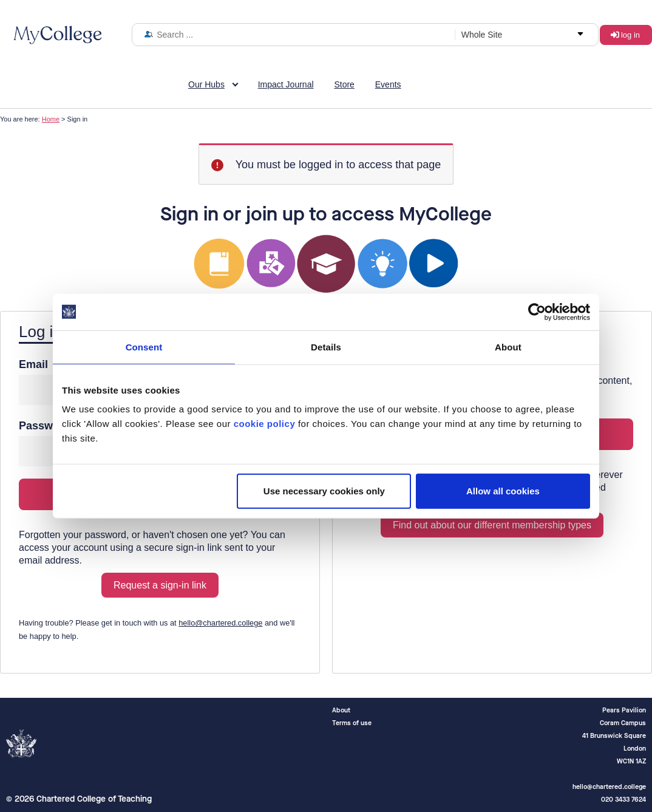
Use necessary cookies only (324, 491)
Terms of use (352, 723)
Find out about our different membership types (492, 525)
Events (388, 84)
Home (51, 119)
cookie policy (265, 424)
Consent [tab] (144, 346)
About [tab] (508, 346)
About (341, 710)
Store (344, 84)
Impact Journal (286, 84)
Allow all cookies (503, 491)
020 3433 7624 (623, 800)
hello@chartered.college (220, 623)
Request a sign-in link (160, 585)
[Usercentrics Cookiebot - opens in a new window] (537, 312)
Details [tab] (326, 346)
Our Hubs (206, 84)
